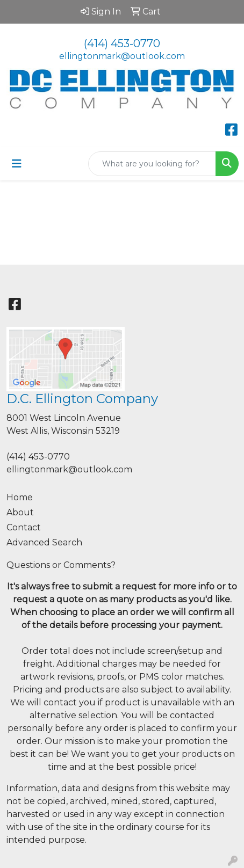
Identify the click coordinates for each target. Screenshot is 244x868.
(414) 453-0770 (122, 43)
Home (20, 497)
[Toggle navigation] (17, 164)
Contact (24, 527)
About (20, 512)
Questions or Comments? (61, 565)
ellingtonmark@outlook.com (122, 56)
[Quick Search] (152, 164)
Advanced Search (44, 542)
